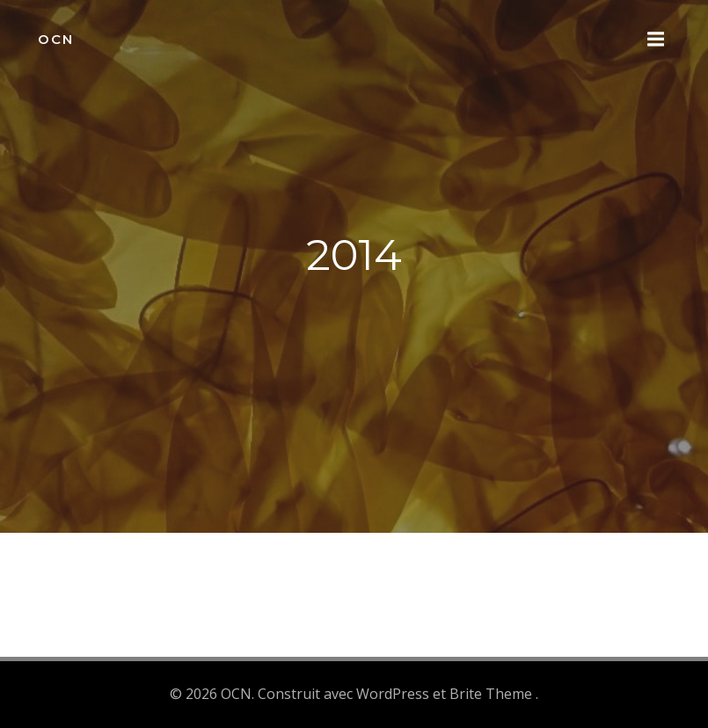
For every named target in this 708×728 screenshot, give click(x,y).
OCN (56, 39)
